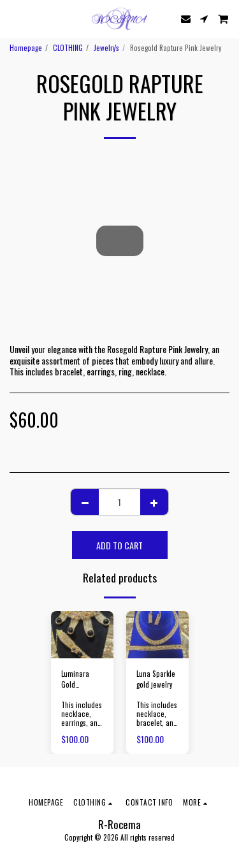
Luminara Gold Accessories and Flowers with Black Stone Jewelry (82, 679)
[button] (14, 18)
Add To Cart (119, 545)
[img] (82, 635)
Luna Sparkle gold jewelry (156, 679)
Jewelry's (106, 48)
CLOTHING (68, 48)
